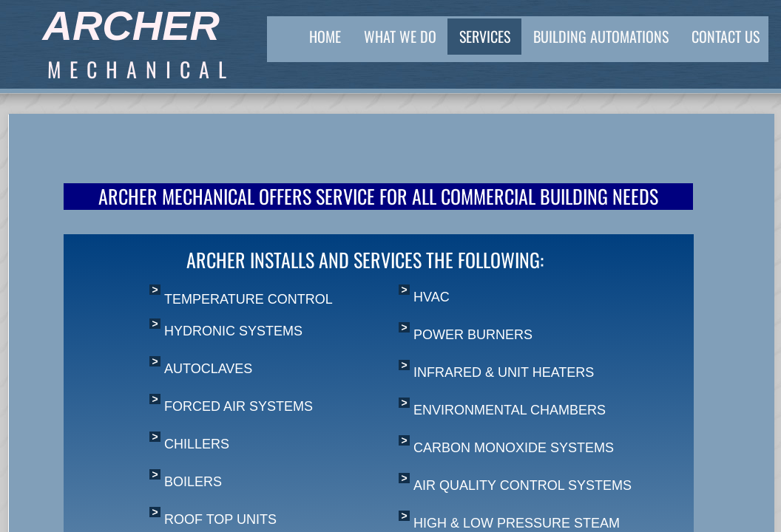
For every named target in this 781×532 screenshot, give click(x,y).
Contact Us (726, 36)
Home (325, 36)
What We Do (400, 36)
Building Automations (601, 36)
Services (485, 36)
